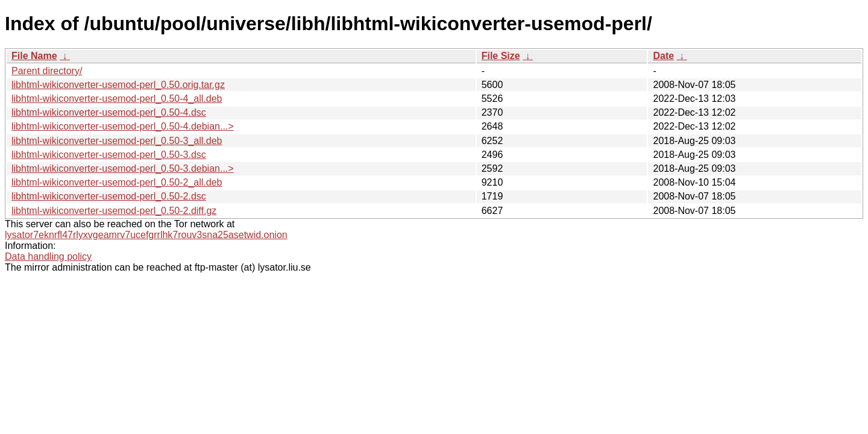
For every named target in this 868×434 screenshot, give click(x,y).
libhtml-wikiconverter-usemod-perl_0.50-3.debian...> (123, 168)
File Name (34, 56)
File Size (501, 56)
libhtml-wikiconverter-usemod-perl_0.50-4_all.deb (117, 99)
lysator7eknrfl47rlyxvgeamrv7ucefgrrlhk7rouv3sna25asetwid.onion (146, 235)
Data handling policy (48, 256)
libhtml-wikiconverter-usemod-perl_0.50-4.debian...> (123, 126)
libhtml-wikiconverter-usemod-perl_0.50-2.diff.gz (114, 211)
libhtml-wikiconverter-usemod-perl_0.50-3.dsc (109, 155)
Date (663, 56)
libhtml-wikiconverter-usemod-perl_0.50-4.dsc (109, 112)
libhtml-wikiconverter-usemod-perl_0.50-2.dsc (109, 196)
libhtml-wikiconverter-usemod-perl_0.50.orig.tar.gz (118, 85)
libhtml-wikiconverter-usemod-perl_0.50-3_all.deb (117, 141)
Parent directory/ (47, 71)
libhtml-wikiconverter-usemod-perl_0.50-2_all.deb (117, 182)
